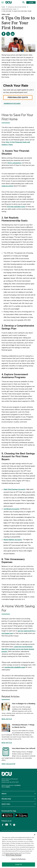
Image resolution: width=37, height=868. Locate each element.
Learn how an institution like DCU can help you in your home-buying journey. (18, 649)
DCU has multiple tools (16, 207)
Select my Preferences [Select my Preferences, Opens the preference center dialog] (19, 859)
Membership (6, 799)
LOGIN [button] (31, 3)
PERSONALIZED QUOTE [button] (18, 97)
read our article (7, 186)
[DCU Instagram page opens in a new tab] (15, 825)
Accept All (18, 865)
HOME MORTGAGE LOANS (9, 9)
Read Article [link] (7, 719)
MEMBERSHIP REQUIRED (12, 104)
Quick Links (6, 804)
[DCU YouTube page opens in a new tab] (7, 825)
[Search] (23, 2)
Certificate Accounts (11, 509)
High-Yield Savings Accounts (15, 489)
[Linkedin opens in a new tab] (13, 34)
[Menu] (3, 3)
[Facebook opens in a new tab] (4, 34)
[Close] (35, 835)
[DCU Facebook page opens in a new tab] (3, 825)
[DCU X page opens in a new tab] (11, 825)
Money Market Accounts (13, 540)
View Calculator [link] (8, 764)
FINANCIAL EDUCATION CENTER (17, 7)
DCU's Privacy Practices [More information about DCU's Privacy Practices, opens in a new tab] (14, 855)
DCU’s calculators (14, 163)
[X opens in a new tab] (8, 34)
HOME (3, 7)
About (4, 794)
